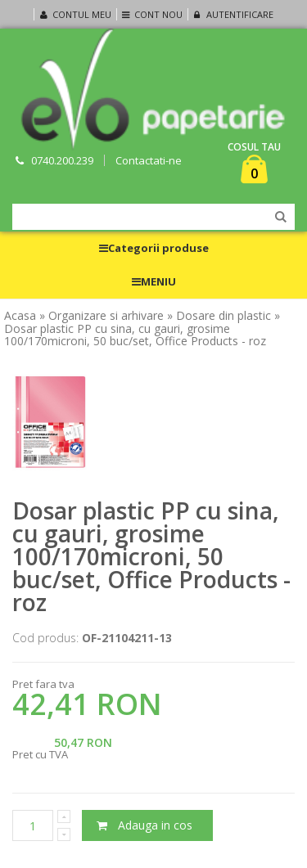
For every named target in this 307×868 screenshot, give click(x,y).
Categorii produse (154, 248)
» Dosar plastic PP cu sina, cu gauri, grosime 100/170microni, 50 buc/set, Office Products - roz (142, 329)
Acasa (20, 316)
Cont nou (151, 14)
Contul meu (74, 14)
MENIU (154, 281)
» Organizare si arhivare (102, 316)
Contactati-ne (149, 161)
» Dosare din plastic (219, 316)
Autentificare (232, 14)
